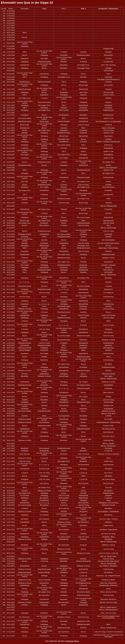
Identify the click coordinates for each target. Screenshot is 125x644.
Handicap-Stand (72, 641)
